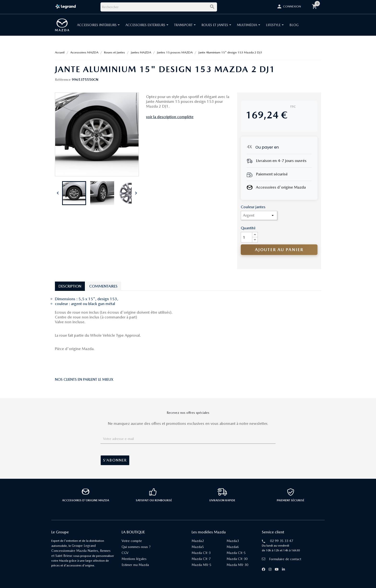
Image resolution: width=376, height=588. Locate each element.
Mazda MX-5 (201, 565)
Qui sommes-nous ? (136, 547)
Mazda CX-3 (201, 553)
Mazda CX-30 (237, 559)
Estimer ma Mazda (135, 565)
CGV (125, 553)
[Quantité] (247, 237)
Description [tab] (70, 286)
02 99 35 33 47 (282, 541)
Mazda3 (233, 541)
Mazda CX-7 (201, 559)
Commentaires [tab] (103, 286)
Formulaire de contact (282, 559)
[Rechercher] (159, 7)
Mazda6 (233, 547)
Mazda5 (198, 547)
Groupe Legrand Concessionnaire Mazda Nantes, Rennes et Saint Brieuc (81, 551)
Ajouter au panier (279, 250)
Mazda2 (198, 541)
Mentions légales (134, 559)
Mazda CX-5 (236, 553)
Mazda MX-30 (237, 565)
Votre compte (132, 541)
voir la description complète (170, 117)
